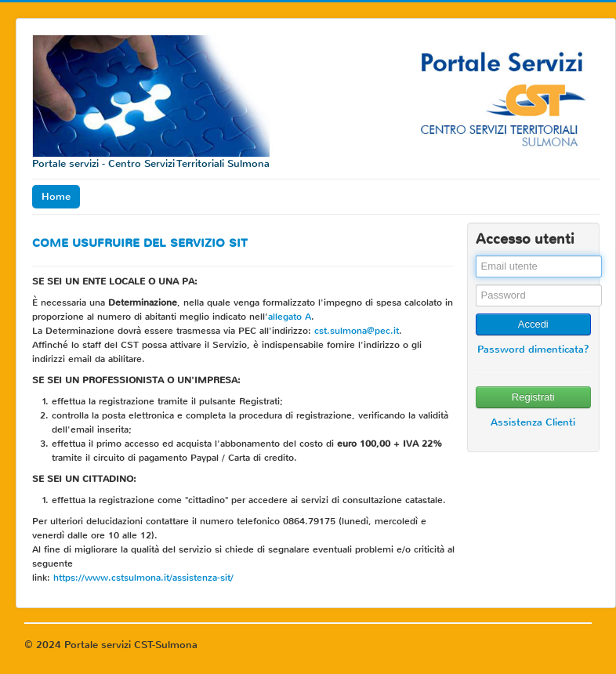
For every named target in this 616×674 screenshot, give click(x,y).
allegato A (290, 317)
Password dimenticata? (533, 349)
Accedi (533, 324)
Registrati (533, 397)
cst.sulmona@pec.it (357, 331)
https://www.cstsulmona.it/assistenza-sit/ (143, 578)
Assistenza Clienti (533, 422)
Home (56, 196)
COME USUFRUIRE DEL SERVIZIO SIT (140, 243)
